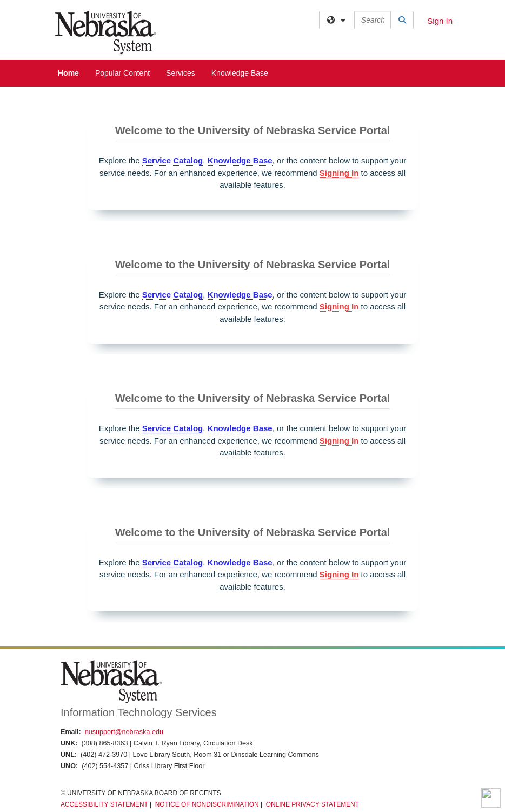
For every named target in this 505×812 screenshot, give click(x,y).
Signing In (339, 173)
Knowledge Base (240, 73)
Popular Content (122, 73)
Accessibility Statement (104, 804)
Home (68, 73)
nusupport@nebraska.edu (124, 732)
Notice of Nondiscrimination (207, 804)
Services (181, 73)
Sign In (440, 21)
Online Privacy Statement (313, 804)
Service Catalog (173, 160)
